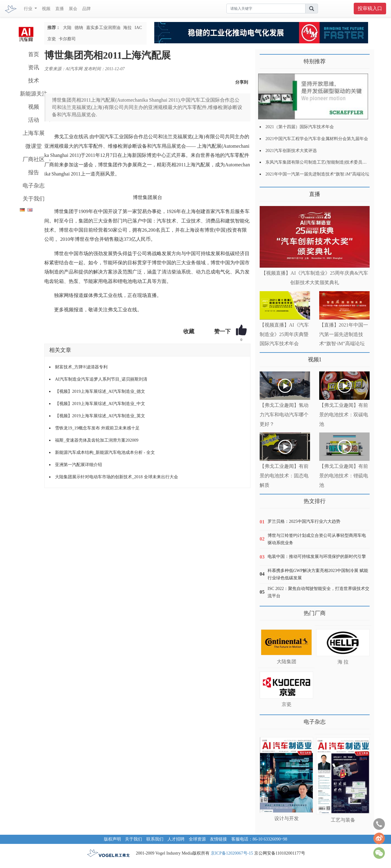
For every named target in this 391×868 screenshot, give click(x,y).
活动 (34, 120)
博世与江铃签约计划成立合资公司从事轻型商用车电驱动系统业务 (317, 539)
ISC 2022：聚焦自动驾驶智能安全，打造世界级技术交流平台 (318, 592)
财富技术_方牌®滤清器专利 (81, 367)
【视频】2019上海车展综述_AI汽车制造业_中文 (100, 404)
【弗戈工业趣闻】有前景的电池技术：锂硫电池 (344, 476)
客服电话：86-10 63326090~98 (259, 839)
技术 (34, 81)
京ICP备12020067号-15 (232, 853)
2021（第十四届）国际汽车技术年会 (300, 127)
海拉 (127, 28)
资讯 (34, 67)
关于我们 (34, 199)
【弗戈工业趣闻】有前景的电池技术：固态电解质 (284, 476)
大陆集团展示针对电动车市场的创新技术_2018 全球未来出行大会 (117, 477)
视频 (46, 9)
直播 (60, 9)
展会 (73, 9)
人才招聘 (176, 839)
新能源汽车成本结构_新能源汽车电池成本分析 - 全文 (105, 452)
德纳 (79, 28)
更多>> (266, 192)
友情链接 (218, 839)
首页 (34, 54)
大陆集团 (287, 662)
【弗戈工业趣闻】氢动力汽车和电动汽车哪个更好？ (284, 415)
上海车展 (34, 133)
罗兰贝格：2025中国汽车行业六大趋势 (304, 521)
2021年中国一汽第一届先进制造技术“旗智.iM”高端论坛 (317, 174)
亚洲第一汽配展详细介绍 (79, 465)
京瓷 (52, 39)
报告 (34, 172)
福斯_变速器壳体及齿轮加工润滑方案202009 (97, 440)
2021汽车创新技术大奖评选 (291, 151)
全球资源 (197, 839)
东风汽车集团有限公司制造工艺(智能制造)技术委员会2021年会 (325, 162)
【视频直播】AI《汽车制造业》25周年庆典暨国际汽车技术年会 (284, 334)
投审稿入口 (370, 8)
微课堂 (34, 146)
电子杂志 (34, 186)
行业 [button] (29, 9)
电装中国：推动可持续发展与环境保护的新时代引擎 (317, 557)
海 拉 (343, 662)
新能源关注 (34, 94)
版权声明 (112, 839)
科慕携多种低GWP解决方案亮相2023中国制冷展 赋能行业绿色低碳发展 (318, 574)
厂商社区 (34, 159)
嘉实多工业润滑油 (103, 28)
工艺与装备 (343, 820)
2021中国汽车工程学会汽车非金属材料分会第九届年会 (317, 139)
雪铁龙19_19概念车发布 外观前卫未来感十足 (97, 428)
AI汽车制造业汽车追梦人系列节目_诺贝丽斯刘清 (101, 379)
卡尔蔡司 (67, 39)
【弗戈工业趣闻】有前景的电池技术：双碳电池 (344, 415)
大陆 (67, 28)
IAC (138, 28)
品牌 (86, 9)
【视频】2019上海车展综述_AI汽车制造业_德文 (100, 391)
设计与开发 (287, 818)
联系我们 (155, 839)
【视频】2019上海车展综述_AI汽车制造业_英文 (100, 416)
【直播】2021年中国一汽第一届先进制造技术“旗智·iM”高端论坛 (344, 334)
